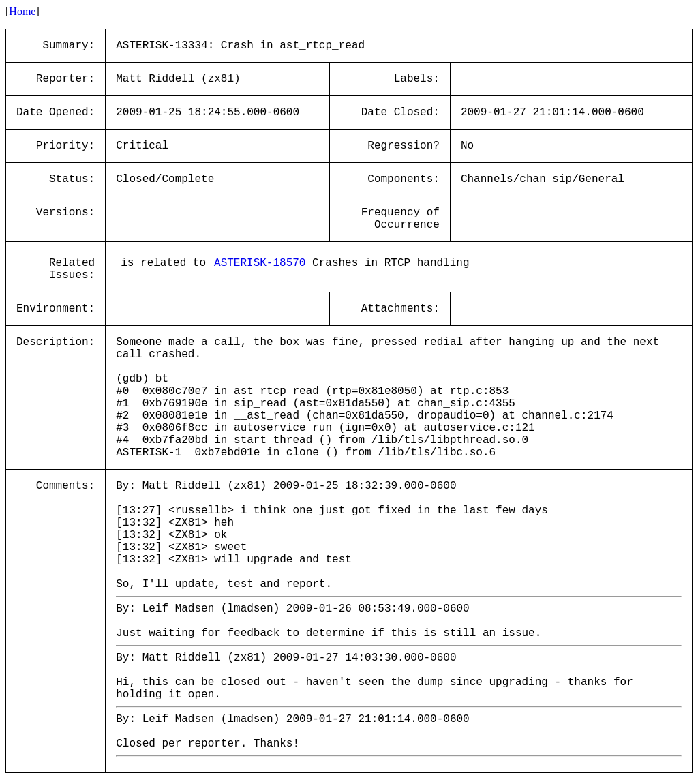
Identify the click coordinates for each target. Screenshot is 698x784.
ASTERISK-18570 (260, 263)
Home (22, 11)
